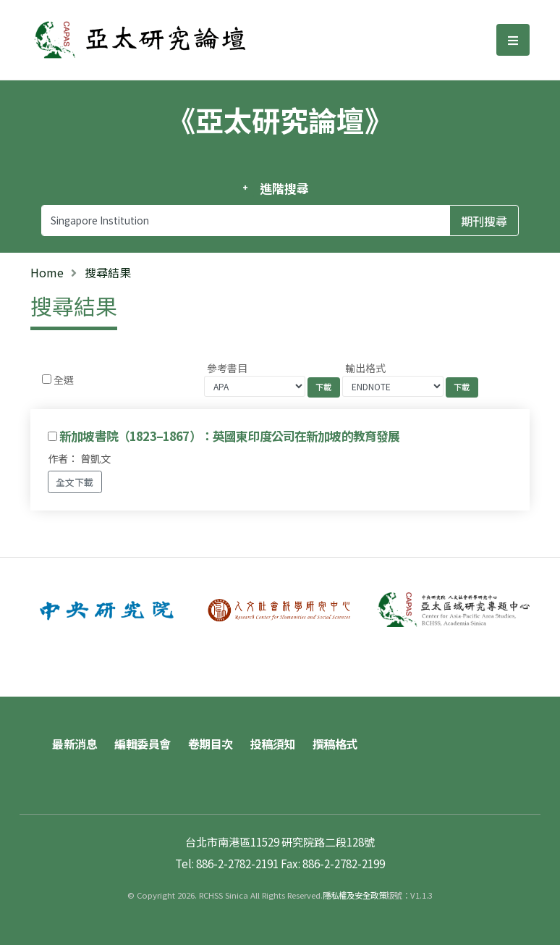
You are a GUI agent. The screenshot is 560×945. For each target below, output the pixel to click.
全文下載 (75, 482)
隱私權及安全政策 (355, 895)
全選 (64, 379)
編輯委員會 (143, 744)
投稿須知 (273, 744)
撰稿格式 (335, 744)
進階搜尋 (284, 188)
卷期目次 (211, 744)
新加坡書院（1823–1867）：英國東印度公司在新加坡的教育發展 (229, 436)
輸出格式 (365, 368)
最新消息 (75, 744)
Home (47, 272)
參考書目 (227, 368)
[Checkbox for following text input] (47, 379)
